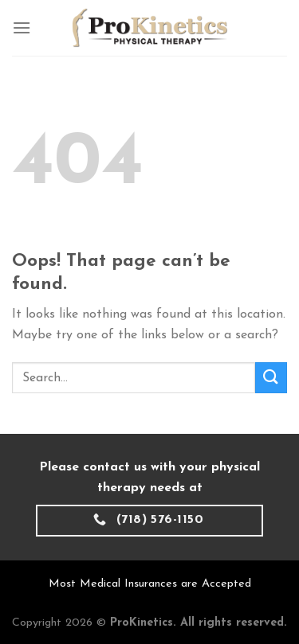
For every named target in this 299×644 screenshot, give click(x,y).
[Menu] (22, 27)
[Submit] (271, 378)
